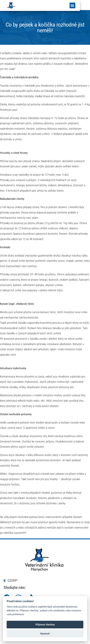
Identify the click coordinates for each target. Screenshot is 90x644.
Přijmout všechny (45, 625)
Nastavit (45, 634)
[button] (83, 6)
